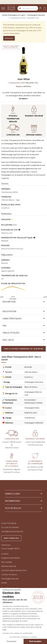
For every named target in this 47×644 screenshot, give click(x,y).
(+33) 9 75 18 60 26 (9, 523)
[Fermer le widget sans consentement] (12, 590)
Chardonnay (30, 418)
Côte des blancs (31, 372)
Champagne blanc (32, 408)
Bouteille (28, 367)
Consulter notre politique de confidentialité (17, 633)
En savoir (24, 98)
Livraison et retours (9, 574)
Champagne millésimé (34, 423)
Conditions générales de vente (14, 570)
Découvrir (9, 38)
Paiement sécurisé (9, 566)
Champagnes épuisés (10, 579)
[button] (23, 302)
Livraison (5, 554)
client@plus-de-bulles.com (12, 531)
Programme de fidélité (10, 558)
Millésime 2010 (31, 413)
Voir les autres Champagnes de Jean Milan (24, 349)
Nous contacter (11, 538)
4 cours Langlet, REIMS (10, 548)
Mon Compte (7, 562)
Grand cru (29, 377)
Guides (4, 583)
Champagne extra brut (34, 382)
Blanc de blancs (31, 387)
